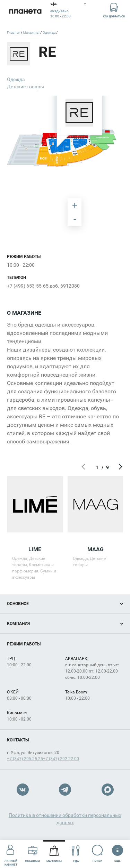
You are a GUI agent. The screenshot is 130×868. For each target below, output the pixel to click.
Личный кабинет (11, 854)
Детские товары (25, 87)
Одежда (16, 79)
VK (23, 790)
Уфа (53, 4)
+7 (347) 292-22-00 (61, 759)
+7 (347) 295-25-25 (25, 759)
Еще (117, 851)
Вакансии (32, 854)
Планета (25, 11)
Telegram (65, 790)
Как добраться (114, 10)
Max (108, 790)
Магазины (54, 854)
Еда (76, 854)
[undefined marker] (10, 129)
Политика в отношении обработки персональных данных (65, 819)
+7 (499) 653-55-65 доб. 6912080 (43, 286)
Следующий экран (120, 467)
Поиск (98, 854)
